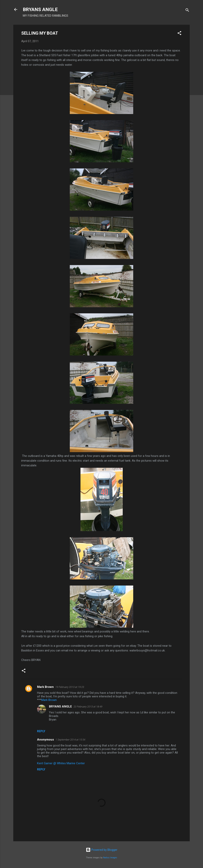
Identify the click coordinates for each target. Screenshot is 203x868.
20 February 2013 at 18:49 (88, 707)
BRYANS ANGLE (40, 10)
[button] (179, 34)
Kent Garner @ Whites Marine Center (61, 763)
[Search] (187, 11)
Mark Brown (45, 687)
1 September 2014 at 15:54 (70, 740)
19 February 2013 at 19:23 (70, 687)
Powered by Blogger (102, 850)
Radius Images (110, 858)
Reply (41, 731)
